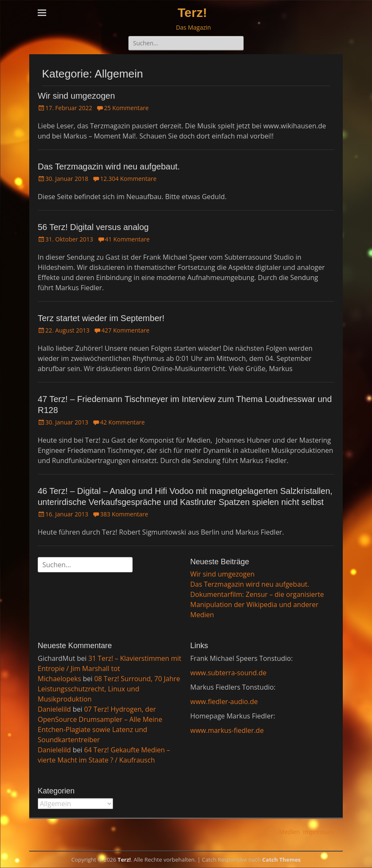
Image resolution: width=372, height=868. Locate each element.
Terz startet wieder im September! (101, 318)
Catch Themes (282, 860)
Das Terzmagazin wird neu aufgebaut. (109, 166)
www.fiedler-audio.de (224, 702)
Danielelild (54, 709)
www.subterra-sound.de (228, 673)
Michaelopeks (59, 679)
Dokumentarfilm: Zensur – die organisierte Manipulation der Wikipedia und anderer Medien (257, 605)
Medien (290, 832)
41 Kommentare (127, 239)
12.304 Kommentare (128, 179)
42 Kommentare (122, 422)
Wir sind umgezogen (76, 96)
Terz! (192, 12)
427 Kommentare (125, 330)
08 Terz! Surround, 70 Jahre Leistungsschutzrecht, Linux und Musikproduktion (109, 689)
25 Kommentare (126, 108)
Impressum (319, 832)
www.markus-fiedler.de (227, 730)
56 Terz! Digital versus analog (93, 227)
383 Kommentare (124, 514)
